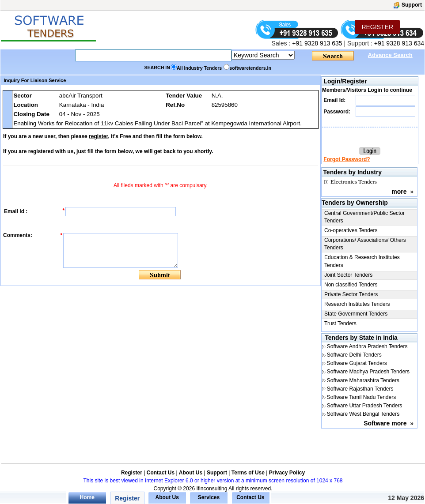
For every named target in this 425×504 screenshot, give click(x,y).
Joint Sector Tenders (348, 275)
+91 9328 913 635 (316, 43)
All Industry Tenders (199, 68)
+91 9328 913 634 (399, 43)
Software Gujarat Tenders (357, 363)
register (98, 136)
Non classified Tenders (351, 285)
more (399, 192)
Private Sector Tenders (351, 294)
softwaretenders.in (250, 68)
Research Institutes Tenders (357, 304)
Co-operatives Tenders (351, 230)
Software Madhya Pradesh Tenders (368, 372)
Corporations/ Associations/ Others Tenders (365, 244)
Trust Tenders (340, 323)
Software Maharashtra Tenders (363, 380)
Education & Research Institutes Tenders (362, 261)
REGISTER (377, 27)
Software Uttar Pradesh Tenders (365, 406)
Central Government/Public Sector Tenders (364, 217)
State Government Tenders (356, 314)
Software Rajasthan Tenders (360, 389)
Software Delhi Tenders (354, 355)
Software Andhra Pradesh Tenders (367, 346)
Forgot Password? (347, 159)
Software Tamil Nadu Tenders (361, 397)
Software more (385, 423)
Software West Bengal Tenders (363, 414)
